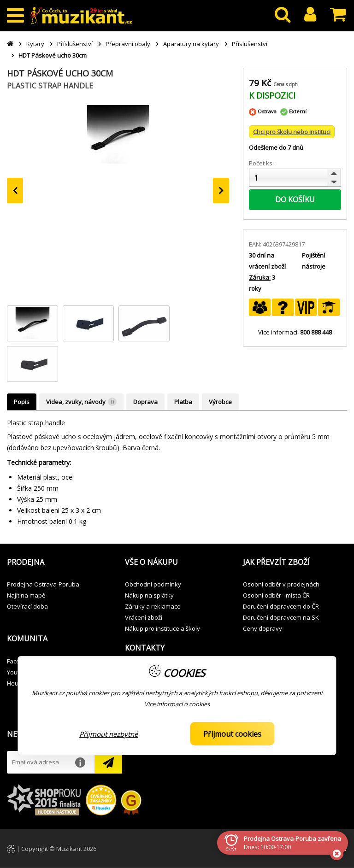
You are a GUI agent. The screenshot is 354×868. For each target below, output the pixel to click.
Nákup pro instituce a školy (162, 628)
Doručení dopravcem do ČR (281, 606)
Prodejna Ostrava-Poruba (43, 584)
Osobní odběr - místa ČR (276, 595)
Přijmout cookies (232, 734)
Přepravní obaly (128, 44)
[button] (59, 563)
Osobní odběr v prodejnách (281, 584)
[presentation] (15, 191)
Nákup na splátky (149, 595)
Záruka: (260, 277)
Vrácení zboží (144, 617)
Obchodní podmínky (153, 584)
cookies (199, 704)
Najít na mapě (26, 595)
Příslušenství (75, 44)
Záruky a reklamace (153, 606)
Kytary (35, 44)
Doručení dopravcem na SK (281, 617)
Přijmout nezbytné (109, 734)
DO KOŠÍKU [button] (295, 199)
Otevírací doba (27, 606)
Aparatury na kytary (191, 44)
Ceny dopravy (263, 628)
